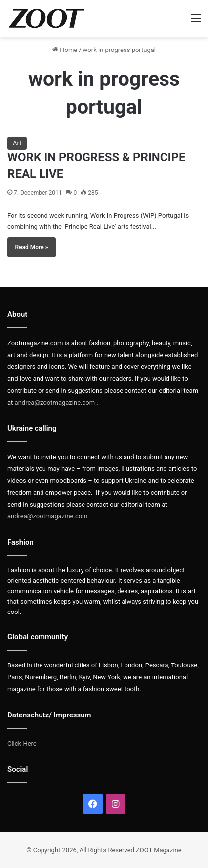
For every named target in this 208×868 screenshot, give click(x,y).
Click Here (22, 743)
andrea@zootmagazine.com (55, 402)
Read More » (32, 247)
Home (65, 50)
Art (17, 143)
